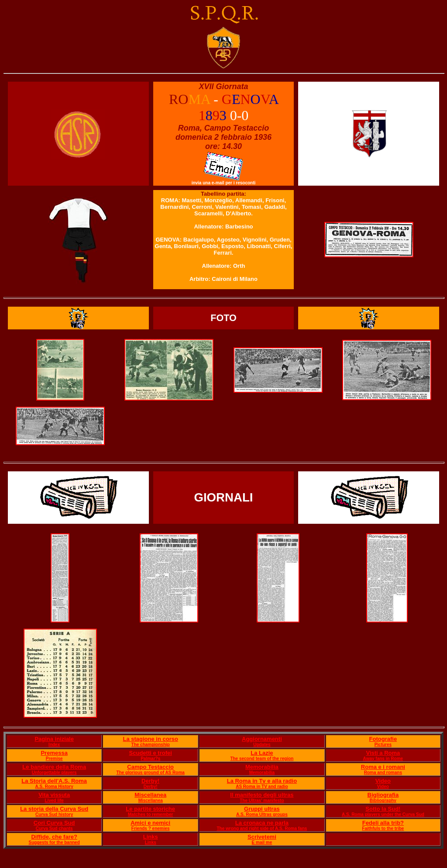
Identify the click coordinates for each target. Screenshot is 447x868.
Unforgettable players (54, 773)
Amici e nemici (150, 823)
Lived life (54, 801)
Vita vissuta (54, 795)
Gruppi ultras (262, 809)
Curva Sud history (54, 814)
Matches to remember (150, 814)
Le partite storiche (150, 809)
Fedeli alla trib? (383, 823)
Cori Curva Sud (54, 823)
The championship (151, 745)
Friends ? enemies (151, 828)
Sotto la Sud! (383, 809)
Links (151, 837)
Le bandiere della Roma (54, 767)
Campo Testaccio (150, 767)
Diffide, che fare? (54, 837)
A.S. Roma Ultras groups (262, 814)
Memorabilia (262, 767)
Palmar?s (150, 759)
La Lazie (262, 753)
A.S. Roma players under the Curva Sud (383, 814)
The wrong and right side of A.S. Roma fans (262, 828)
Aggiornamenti (262, 739)
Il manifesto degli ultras (262, 795)
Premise (54, 759)
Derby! (150, 781)
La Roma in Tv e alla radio (262, 781)
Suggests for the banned (54, 842)
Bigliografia (383, 795)
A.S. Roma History (54, 787)
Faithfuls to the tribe (383, 828)
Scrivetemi (262, 837)
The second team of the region (262, 759)
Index (54, 745)
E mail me (262, 842)
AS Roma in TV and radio (262, 787)
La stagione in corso (150, 739)
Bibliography (383, 801)
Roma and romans (383, 773)
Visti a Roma (383, 753)
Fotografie (383, 739)
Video (383, 781)
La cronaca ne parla (262, 823)
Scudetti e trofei (151, 753)
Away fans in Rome (383, 759)
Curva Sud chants (54, 828)
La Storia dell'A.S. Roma (54, 781)
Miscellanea (150, 795)
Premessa (54, 753)
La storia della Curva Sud (54, 809)
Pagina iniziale (54, 739)
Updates (262, 745)
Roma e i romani (383, 767)
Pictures (383, 745)
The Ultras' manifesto (262, 801)
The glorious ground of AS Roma (151, 773)
